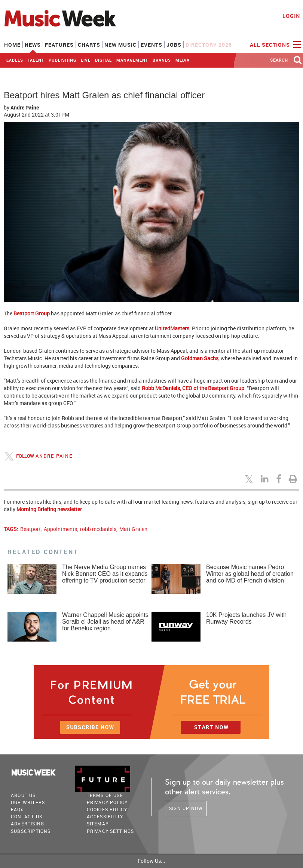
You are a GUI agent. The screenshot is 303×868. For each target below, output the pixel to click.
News (33, 45)
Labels (15, 60)
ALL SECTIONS (274, 44)
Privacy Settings (111, 831)
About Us (23, 795)
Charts (89, 45)
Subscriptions (31, 831)
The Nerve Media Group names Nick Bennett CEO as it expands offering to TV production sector (105, 574)
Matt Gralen (133, 529)
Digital (103, 60)
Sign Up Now (186, 808)
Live (86, 60)
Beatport (30, 529)
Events (151, 45)
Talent (36, 60)
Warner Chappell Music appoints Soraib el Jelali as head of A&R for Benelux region (105, 622)
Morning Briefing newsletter (49, 509)
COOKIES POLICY (107, 809)
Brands (162, 60)
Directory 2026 (209, 45)
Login (291, 16)
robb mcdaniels (98, 529)
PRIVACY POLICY (107, 802)
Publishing (62, 60)
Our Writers (28, 802)
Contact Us (27, 816)
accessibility (105, 816)
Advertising (27, 824)
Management (132, 60)
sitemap (98, 824)
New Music (120, 45)
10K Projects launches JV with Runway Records (246, 618)
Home (12, 45)
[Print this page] (294, 479)
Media (183, 60)
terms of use (105, 795)
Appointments (60, 529)
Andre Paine (25, 107)
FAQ (17, 809)
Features (59, 45)
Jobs (174, 45)
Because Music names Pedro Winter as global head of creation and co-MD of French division (250, 574)
